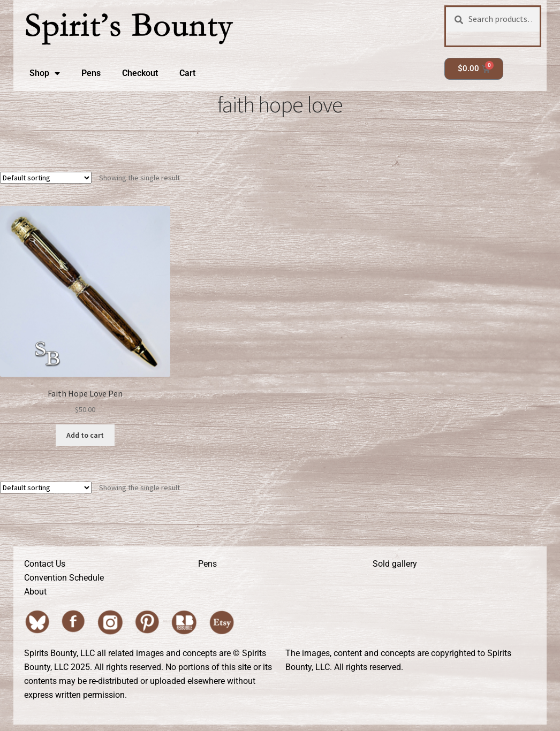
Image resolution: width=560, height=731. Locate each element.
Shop (45, 73)
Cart (187, 73)
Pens (91, 73)
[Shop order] (46, 178)
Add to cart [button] (85, 435)
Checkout (140, 73)
